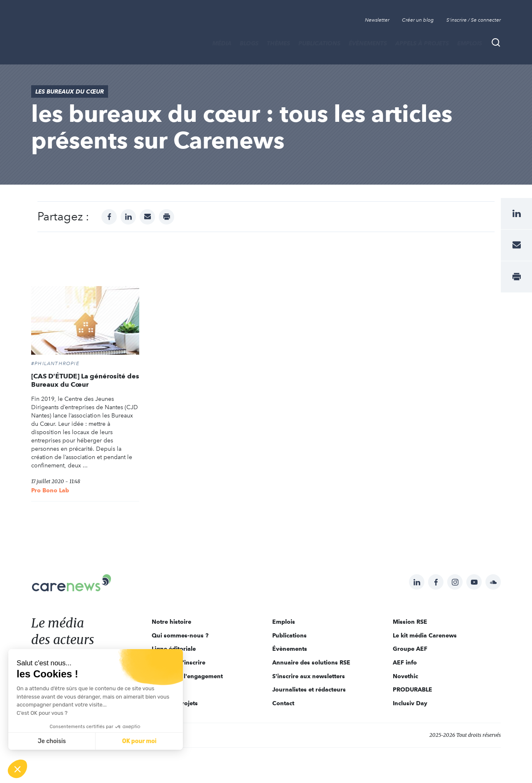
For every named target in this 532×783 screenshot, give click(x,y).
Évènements (368, 43)
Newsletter (377, 20)
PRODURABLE (413, 689)
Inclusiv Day (410, 703)
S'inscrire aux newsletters (309, 676)
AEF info (405, 662)
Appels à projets (422, 43)
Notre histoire (171, 622)
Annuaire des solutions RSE (311, 662)
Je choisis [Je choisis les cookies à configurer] (52, 741)
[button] (17, 769)
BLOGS (249, 43)
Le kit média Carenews (425, 635)
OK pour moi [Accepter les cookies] (139, 741)
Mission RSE (410, 622)
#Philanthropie (55, 363)
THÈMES (278, 43)
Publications (319, 43)
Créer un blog (418, 20)
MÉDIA (222, 43)
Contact (283, 703)
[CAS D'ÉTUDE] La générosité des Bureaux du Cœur (85, 380)
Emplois (470, 43)
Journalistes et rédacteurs (309, 689)
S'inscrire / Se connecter (474, 20)
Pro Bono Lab (50, 490)
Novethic (405, 676)
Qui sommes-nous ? (180, 635)
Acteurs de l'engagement (187, 676)
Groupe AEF (410, 649)
